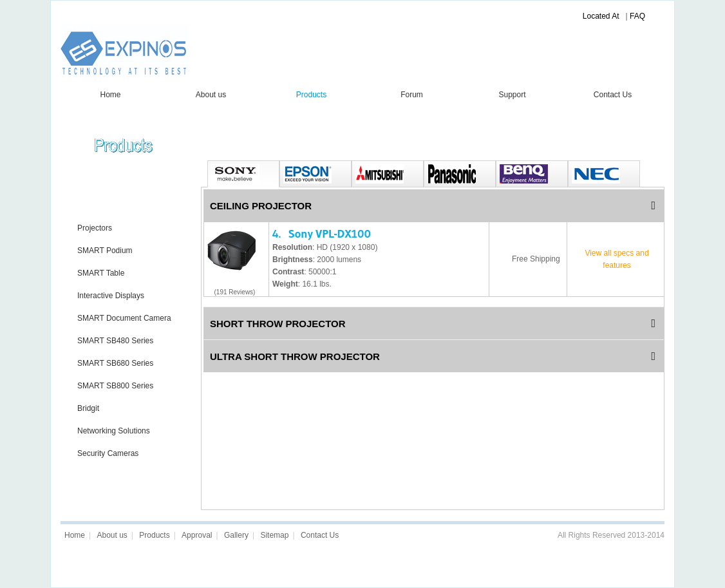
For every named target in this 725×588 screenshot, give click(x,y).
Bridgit (88, 408)
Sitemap (274, 535)
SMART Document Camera (124, 318)
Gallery (236, 535)
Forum (412, 95)
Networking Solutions (114, 431)
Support (512, 95)
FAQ (637, 16)
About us (211, 95)
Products (311, 95)
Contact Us (613, 95)
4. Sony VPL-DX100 (322, 234)
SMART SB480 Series (115, 341)
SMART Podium (105, 251)
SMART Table (101, 273)
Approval (197, 535)
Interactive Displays (111, 296)
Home (110, 95)
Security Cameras (108, 453)
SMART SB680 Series (115, 363)
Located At (601, 16)
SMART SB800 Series (115, 386)
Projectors (95, 228)
